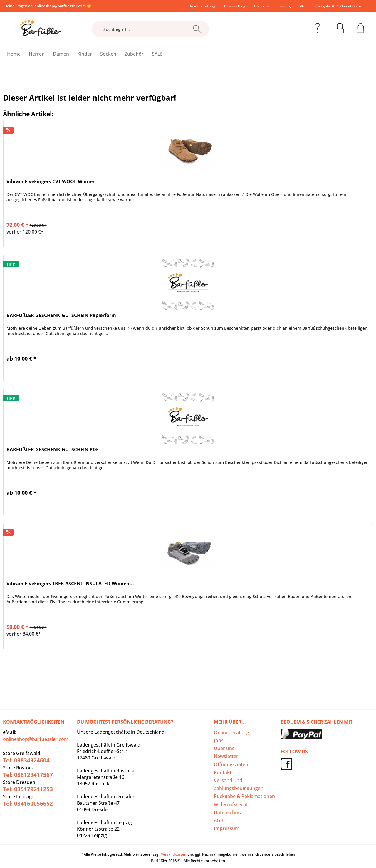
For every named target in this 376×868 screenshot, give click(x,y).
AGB (219, 820)
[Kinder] (85, 54)
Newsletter (226, 756)
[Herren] (37, 54)
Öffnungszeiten (231, 764)
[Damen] (61, 54)
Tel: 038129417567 (28, 775)
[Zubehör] (134, 54)
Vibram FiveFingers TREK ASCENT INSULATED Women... (70, 584)
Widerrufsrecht (231, 804)
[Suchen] (197, 29)
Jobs (219, 740)
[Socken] (108, 54)
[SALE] (157, 54)
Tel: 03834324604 (26, 760)
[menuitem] (202, 6)
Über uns (262, 6)
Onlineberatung (202, 6)
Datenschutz (228, 812)
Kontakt (223, 772)
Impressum (227, 828)
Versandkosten (174, 854)
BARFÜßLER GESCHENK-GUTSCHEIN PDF (53, 450)
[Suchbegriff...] (150, 29)
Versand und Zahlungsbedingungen (239, 784)
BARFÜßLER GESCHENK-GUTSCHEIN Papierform (61, 315)
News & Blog (235, 6)
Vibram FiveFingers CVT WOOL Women (51, 182)
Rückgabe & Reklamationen (338, 6)
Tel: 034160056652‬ (28, 804)
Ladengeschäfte (292, 6)
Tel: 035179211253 (28, 789)
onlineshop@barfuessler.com (60, 6)
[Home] (14, 54)
